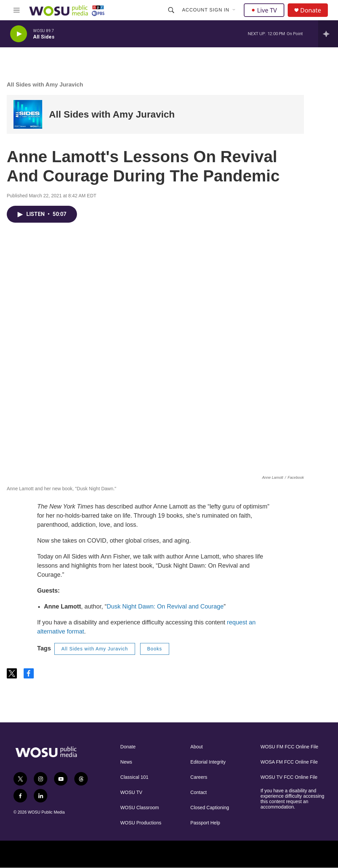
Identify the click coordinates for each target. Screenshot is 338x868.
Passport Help (205, 823)
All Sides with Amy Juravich (45, 85)
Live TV (264, 10)
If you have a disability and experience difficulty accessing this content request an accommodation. (292, 799)
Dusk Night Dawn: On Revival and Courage (165, 606)
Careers (199, 777)
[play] (19, 34)
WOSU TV (131, 792)
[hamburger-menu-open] (17, 10)
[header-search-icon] (171, 10)
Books (155, 649)
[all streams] (328, 34)
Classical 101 (134, 777)
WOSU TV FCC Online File (289, 777)
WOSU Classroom (139, 808)
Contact (199, 792)
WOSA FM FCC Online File (289, 762)
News (126, 762)
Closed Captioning (210, 808)
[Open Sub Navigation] (234, 10)
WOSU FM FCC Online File (289, 747)
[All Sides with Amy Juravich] (28, 114)
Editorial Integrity (208, 762)
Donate (311, 10)
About (197, 747)
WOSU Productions (141, 823)
